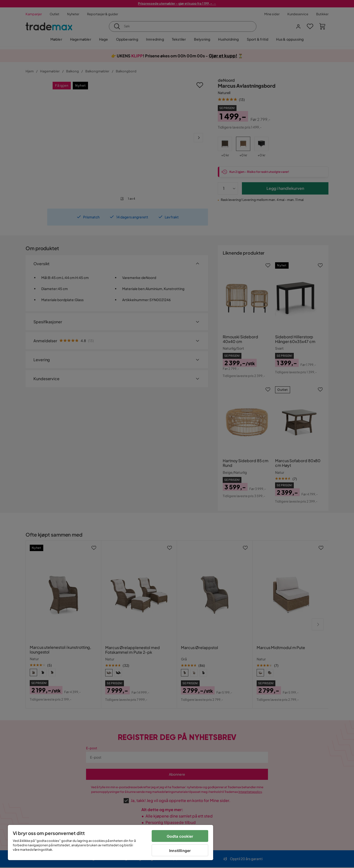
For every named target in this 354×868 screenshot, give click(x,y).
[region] (111, 843)
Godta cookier (180, 836)
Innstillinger (180, 850)
